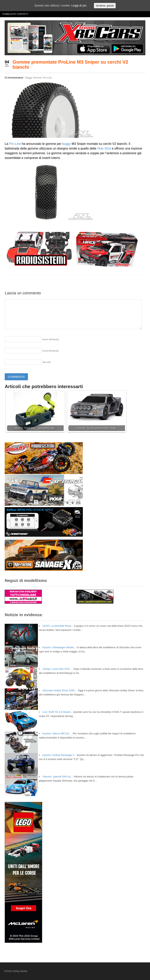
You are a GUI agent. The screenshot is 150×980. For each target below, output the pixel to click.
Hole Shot (104, 148)
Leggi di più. (79, 5)
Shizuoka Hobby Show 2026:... (60, 690)
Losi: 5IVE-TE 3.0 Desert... (58, 712)
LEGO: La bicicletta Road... (58, 626)
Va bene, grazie (105, 6)
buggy (67, 144)
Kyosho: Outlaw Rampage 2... (59, 755)
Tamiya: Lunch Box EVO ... (58, 669)
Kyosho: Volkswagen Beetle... (59, 647)
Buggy (29, 78)
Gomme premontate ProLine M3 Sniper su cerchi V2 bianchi (70, 64)
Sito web (46, 362)
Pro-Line (47, 78)
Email (50, 351)
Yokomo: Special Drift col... (58, 777)
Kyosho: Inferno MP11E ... (57, 733)
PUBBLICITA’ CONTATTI (15, 14)
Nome (51, 339)
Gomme (37, 78)
